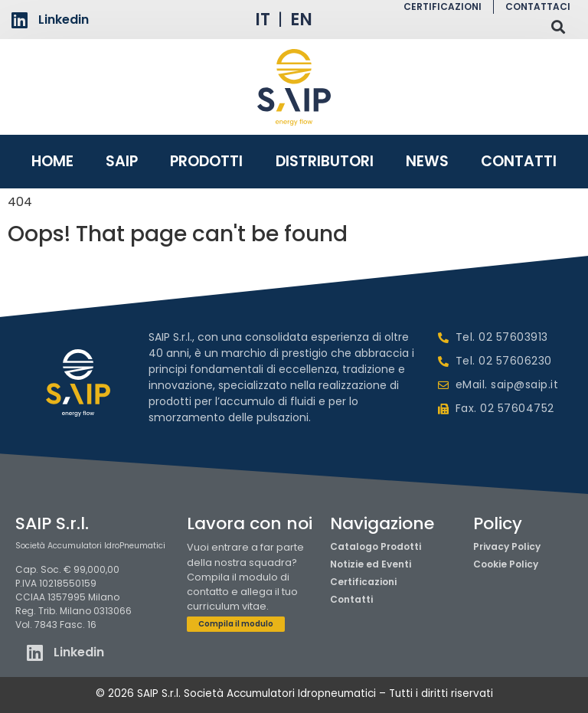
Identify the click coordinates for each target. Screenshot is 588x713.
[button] (558, 26)
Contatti (519, 161)
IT (263, 20)
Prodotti (206, 161)
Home (52, 161)
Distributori (325, 161)
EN (301, 20)
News (427, 161)
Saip (122, 161)
